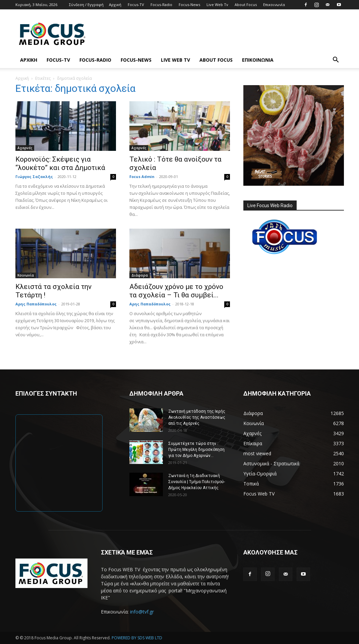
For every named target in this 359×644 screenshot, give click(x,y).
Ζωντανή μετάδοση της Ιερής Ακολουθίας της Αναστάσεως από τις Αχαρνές (197, 417)
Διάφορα (140, 275)
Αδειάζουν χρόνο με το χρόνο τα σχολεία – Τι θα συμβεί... (176, 291)
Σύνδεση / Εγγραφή (86, 5)
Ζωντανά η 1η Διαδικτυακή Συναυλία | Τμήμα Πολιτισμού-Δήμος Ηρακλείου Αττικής (197, 482)
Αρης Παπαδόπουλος (36, 304)
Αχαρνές (25, 148)
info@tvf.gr (142, 612)
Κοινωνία (26, 275)
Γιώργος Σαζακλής (34, 177)
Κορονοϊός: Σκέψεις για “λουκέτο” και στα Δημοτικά (60, 163)
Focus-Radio (161, 5)
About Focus (246, 5)
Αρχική (115, 5)
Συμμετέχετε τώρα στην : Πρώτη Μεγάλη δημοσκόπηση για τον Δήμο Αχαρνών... (196, 450)
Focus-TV (136, 5)
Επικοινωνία (274, 5)
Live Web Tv (217, 5)
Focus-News (189, 5)
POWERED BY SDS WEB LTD (137, 638)
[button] (336, 61)
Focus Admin (142, 177)
